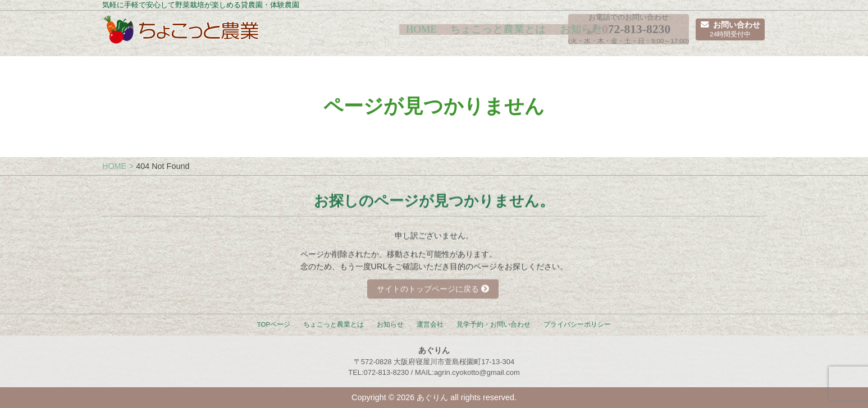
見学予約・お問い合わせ (494, 324)
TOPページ (274, 324)
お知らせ (499, 34)
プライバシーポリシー (577, 324)
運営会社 (430, 324)
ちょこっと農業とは (420, 34)
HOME (346, 34)
